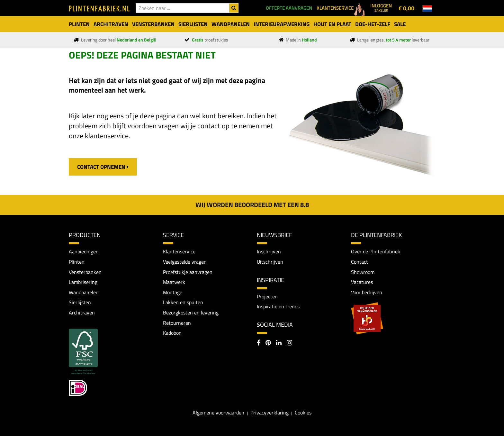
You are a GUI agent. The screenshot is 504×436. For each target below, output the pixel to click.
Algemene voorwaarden (218, 413)
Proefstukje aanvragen (188, 272)
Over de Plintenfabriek (376, 251)
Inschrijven (269, 251)
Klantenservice (179, 251)
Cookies (303, 413)
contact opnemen (103, 167)
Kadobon (172, 333)
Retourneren (177, 323)
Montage (173, 292)
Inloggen (381, 7)
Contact (360, 262)
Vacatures (362, 282)
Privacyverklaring (270, 413)
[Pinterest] (268, 343)
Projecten (267, 296)
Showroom (363, 272)
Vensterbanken (85, 272)
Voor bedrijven (367, 292)
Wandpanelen (84, 292)
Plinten (77, 262)
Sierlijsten (80, 302)
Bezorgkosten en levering (191, 313)
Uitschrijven (270, 262)
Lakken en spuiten (183, 302)
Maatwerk (174, 282)
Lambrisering (83, 282)
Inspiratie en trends (278, 306)
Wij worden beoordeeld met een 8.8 (252, 205)
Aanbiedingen (84, 251)
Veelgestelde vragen (185, 262)
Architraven (82, 313)
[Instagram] (289, 343)
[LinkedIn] (279, 343)
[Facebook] (259, 343)
